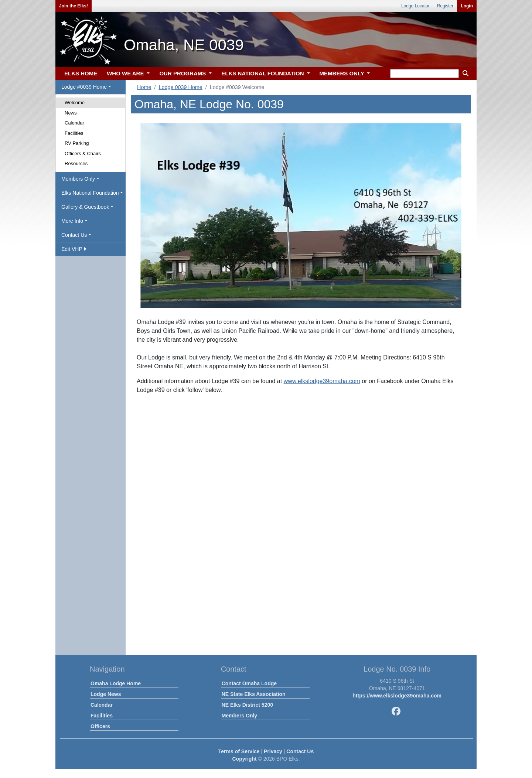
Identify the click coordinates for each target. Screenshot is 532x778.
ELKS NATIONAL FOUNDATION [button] (263, 73)
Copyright (244, 759)
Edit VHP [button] (74, 249)
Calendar (74, 123)
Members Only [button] (78, 179)
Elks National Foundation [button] (90, 193)
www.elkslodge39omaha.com (322, 381)
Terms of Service (239, 751)
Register (445, 6)
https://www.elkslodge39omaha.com (397, 696)
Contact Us (300, 751)
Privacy (273, 751)
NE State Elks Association (254, 694)
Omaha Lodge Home (116, 683)
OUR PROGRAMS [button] (183, 73)
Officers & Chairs (83, 153)
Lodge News (106, 694)
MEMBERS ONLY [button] (343, 73)
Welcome (75, 103)
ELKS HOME (81, 73)
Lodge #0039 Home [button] (84, 87)
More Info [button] (72, 221)
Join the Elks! (74, 6)
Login (467, 6)
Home (144, 87)
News (71, 113)
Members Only (239, 716)
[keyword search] (424, 74)
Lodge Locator (415, 6)
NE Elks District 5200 (247, 705)
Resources (76, 163)
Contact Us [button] (74, 235)
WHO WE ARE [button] (126, 73)
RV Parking (77, 143)
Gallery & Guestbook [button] (85, 207)
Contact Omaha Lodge (249, 683)
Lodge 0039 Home (180, 87)
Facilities (74, 133)
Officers (100, 726)
